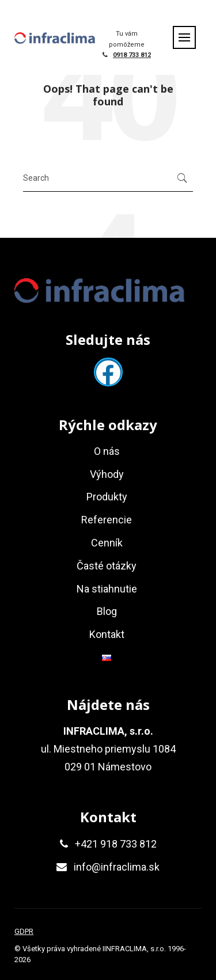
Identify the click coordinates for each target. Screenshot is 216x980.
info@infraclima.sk (117, 867)
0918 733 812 (132, 55)
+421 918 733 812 (116, 844)
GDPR (24, 931)
